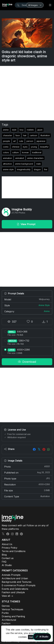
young (34, 147)
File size (27, 490)
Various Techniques (12, 609)
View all (6, 596)
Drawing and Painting (13, 616)
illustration (45, 135)
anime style (8, 169)
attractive (7, 164)
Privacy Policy (10, 548)
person (30, 141)
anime (6, 130)
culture (15, 152)
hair (25, 135)
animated (20, 158)
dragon (37, 169)
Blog (4, 555)
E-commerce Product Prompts (19, 585)
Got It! (32, 637)
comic (6, 147)
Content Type (27, 496)
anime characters (35, 158)
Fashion (6, 623)
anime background (24, 164)
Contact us (8, 558)
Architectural (9, 620)
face (18, 135)
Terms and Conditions (14, 551)
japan (40, 130)
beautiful (44, 147)
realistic (30, 130)
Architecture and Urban (15, 578)
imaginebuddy (24, 169)
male (39, 164)
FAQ (4, 562)
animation (7, 158)
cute (21, 141)
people (6, 141)
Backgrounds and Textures (17, 582)
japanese (41, 141)
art (14, 141)
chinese (16, 147)
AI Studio (7, 565)
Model (27, 299)
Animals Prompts (11, 575)
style (14, 130)
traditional (37, 152)
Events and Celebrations (15, 589)
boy (22, 130)
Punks (5, 613)
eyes (25, 147)
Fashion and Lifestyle (13, 592)
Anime (47, 311)
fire (46, 169)
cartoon (33, 135)
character (8, 135)
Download (27, 362)
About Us (7, 544)
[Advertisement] (27, 93)
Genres (6, 606)
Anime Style (44, 305)
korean (25, 152)
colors (6, 152)
